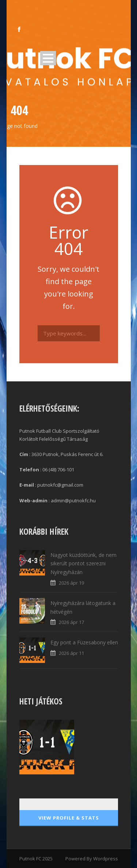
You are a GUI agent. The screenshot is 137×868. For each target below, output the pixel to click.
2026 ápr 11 (71, 653)
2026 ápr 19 (71, 583)
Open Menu (48, 58)
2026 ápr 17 (71, 622)
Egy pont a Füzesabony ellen (84, 642)
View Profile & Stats (69, 818)
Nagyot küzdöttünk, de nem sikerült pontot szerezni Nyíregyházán (83, 564)
